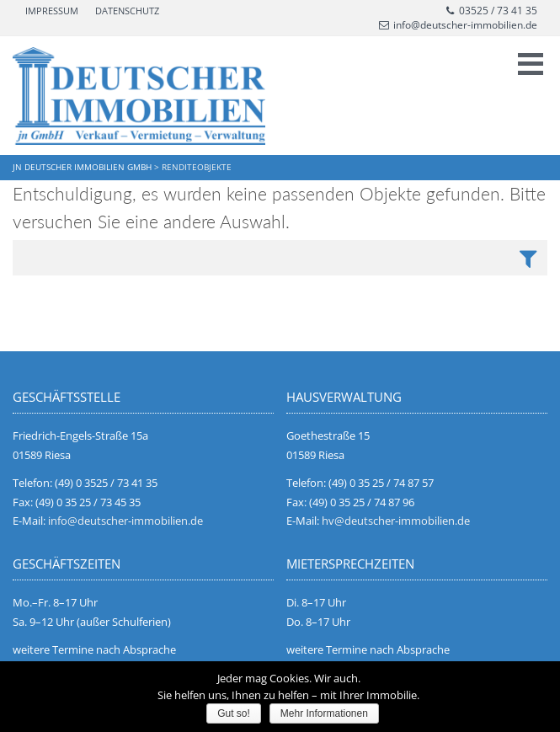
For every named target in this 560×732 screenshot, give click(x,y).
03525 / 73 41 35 (491, 11)
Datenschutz (127, 11)
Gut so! (234, 713)
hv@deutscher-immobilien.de (396, 521)
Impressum (52, 11)
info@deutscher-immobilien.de (458, 25)
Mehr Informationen (324, 713)
